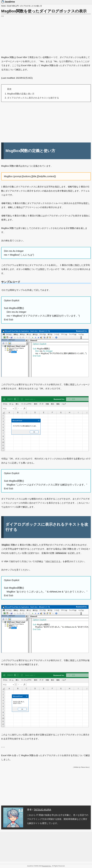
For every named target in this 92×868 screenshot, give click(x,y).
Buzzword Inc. (47, 866)
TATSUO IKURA (42, 810)
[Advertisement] (46, 34)
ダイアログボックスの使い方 (31, 6)
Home (3, 6)
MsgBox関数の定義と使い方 (21, 94)
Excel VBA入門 (13, 6)
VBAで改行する (53, 561)
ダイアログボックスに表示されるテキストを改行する (33, 98)
